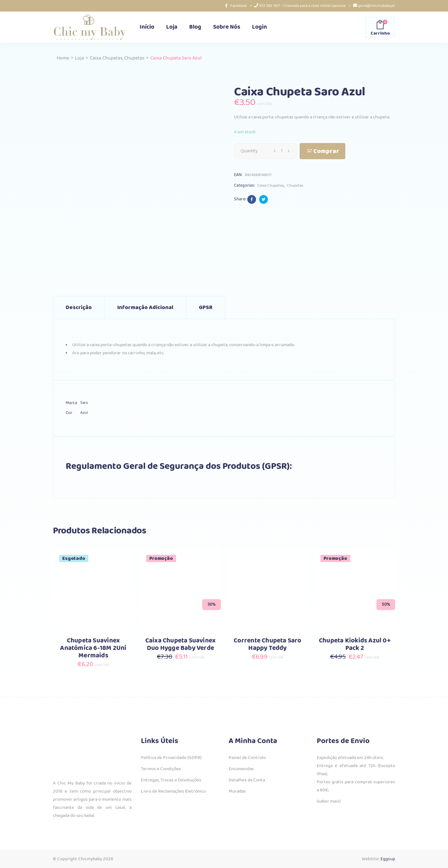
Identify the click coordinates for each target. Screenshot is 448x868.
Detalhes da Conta (247, 780)
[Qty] (282, 151)
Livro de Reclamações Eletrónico (173, 791)
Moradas (237, 791)
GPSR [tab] (206, 308)
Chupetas (134, 58)
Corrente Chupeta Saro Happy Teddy (267, 644)
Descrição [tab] (79, 308)
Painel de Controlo (247, 758)
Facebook (238, 6)
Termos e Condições (161, 769)
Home (63, 58)
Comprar (326, 151)
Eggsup (388, 859)
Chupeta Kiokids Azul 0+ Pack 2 (355, 644)
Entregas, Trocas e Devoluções (171, 780)
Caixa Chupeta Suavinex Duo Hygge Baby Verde (181, 644)
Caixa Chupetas (106, 58)
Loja (79, 58)
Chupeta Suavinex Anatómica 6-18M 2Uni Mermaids (93, 648)
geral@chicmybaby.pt (377, 6)
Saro (84, 403)
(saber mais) (329, 801)
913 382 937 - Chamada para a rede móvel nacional (302, 6)
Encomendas (241, 769)
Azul (84, 413)
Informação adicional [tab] (145, 308)
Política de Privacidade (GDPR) (171, 758)
